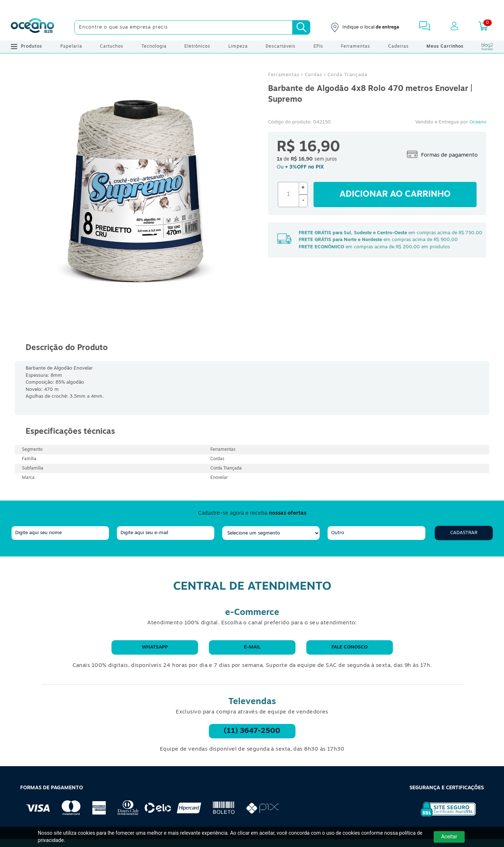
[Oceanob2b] (32, 27)
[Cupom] (252, 7)
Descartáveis (281, 47)
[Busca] (301, 27)
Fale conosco (350, 647)
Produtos (27, 47)
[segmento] (271, 533)
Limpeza (238, 47)
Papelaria (71, 47)
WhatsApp (155, 647)
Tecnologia (154, 47)
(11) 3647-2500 (252, 731)
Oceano (478, 122)
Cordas (314, 75)
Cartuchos (112, 47)
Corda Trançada (347, 75)
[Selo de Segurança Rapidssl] (443, 817)
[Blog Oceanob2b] (487, 47)
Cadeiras (398, 47)
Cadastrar (464, 533)
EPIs (318, 47)
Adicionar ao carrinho (395, 195)
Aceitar (449, 837)
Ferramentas (356, 47)
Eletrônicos (197, 47)
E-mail (252, 647)
